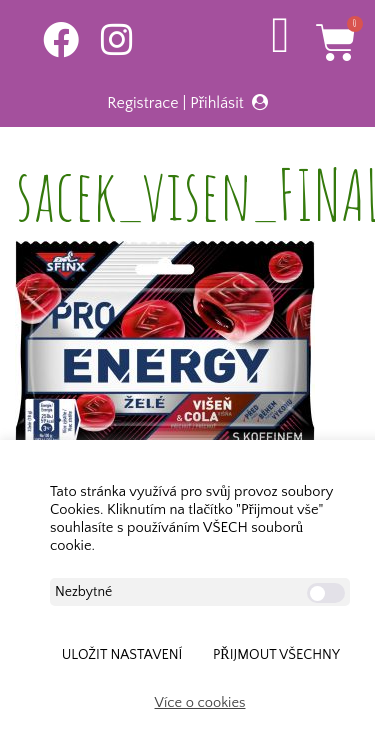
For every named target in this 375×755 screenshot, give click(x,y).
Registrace (142, 103)
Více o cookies (200, 703)
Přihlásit (217, 103)
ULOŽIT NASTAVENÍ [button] (122, 655)
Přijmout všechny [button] (276, 655)
